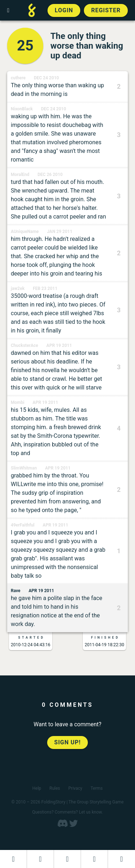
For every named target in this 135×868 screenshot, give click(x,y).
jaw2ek (18, 288)
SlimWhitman (24, 468)
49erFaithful (23, 525)
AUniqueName (25, 232)
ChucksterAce (24, 345)
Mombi (18, 402)
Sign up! (68, 742)
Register (106, 10)
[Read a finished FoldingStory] (94, 859)
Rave (16, 591)
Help (37, 788)
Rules (55, 788)
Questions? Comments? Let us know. (67, 812)
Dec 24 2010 (46, 78)
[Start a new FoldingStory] (40, 859)
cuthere (18, 78)
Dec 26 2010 (50, 175)
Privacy (75, 788)
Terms (97, 788)
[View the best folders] (121, 859)
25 (25, 46)
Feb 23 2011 (45, 288)
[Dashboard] (13, 859)
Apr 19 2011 (59, 345)
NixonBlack (22, 109)
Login (64, 10)
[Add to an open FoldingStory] (67, 859)
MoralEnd (20, 175)
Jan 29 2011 (60, 232)
